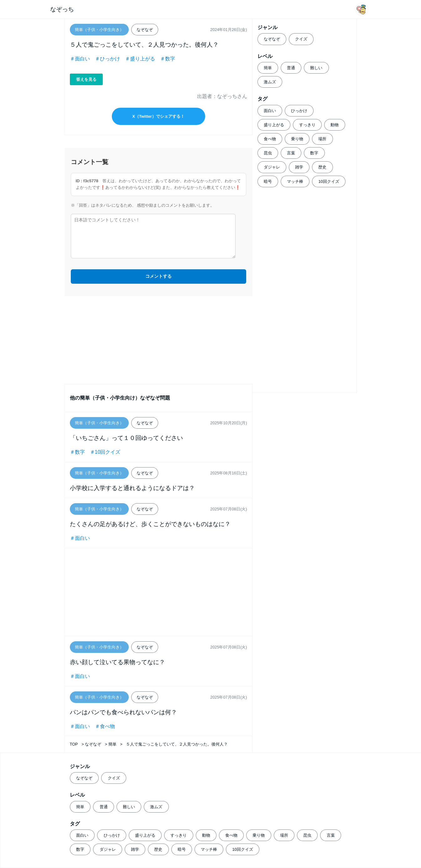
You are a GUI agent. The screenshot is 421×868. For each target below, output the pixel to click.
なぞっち (62, 9)
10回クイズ (329, 181)
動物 (335, 125)
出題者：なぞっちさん (222, 96)
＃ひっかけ (107, 59)
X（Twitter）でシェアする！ (158, 116)
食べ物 (270, 139)
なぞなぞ (272, 39)
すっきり (307, 125)
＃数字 (168, 59)
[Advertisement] (159, 340)
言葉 (291, 153)
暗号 (268, 181)
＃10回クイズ (105, 452)
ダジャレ (272, 167)
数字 (314, 153)
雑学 (299, 167)
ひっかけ (299, 111)
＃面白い (80, 59)
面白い (270, 111)
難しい (316, 68)
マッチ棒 (295, 181)
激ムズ (270, 82)
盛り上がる (274, 125)
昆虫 (268, 153)
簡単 (268, 68)
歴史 (322, 167)
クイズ (301, 39)
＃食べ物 (105, 726)
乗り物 (297, 139)
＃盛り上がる (140, 59)
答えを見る (86, 79)
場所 (322, 139)
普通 (291, 68)
